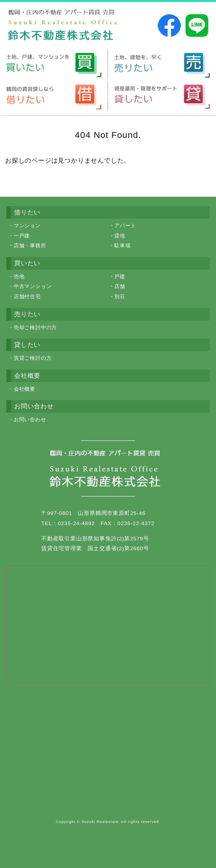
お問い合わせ (30, 420)
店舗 (120, 286)
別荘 (120, 296)
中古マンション (33, 286)
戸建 (120, 276)
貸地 (120, 236)
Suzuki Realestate (100, 822)
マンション (27, 226)
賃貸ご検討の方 (33, 358)
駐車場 (122, 246)
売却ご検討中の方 (35, 327)
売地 (19, 276)
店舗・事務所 (30, 246)
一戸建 (22, 236)
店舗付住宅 (27, 296)
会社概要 (25, 389)
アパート (125, 226)
